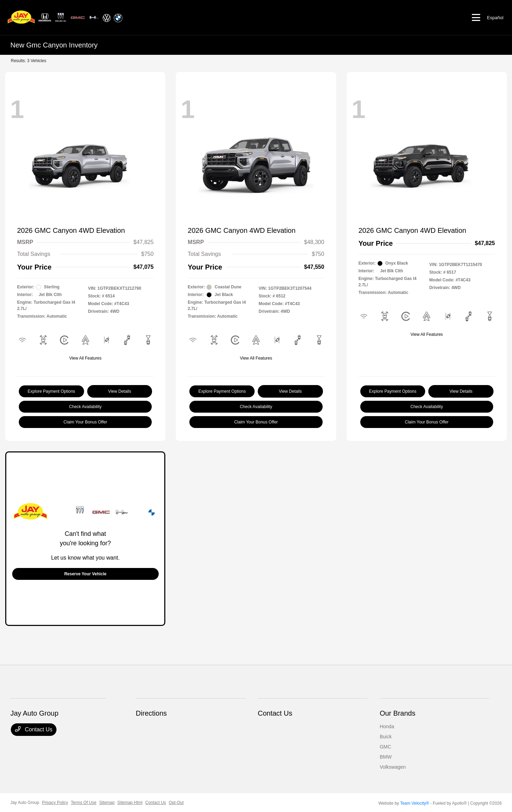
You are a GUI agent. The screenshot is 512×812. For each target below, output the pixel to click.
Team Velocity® (415, 803)
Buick (386, 737)
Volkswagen (393, 767)
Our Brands (398, 713)
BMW (386, 757)
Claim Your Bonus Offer (85, 422)
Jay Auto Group (25, 803)
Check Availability (85, 407)
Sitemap (107, 803)
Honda (387, 726)
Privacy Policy (55, 803)
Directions (151, 713)
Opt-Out (176, 803)
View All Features (85, 358)
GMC (386, 747)
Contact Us (34, 729)
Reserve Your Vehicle (85, 574)
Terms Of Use (84, 803)
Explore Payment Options (51, 391)
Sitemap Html (130, 803)
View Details (120, 391)
